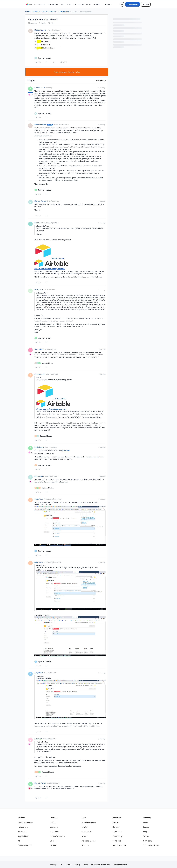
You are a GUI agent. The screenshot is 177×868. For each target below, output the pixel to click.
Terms (86, 865)
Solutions (54, 818)
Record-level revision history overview (50, 269)
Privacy (77, 865)
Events (89, 4)
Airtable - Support (58, 258)
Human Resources (57, 836)
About (146, 822)
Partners (116, 822)
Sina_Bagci (38, 739)
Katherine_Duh (40, 88)
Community (36, 11)
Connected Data (25, 845)
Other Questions (64, 11)
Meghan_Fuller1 (40, 783)
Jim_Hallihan (39, 349)
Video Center (87, 832)
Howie (37, 223)
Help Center (107, 4)
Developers (117, 832)
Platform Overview (25, 822)
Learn (84, 818)
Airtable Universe (119, 845)
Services (116, 827)
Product (53, 822)
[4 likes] (44, 363)
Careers (146, 827)
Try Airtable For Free (151, 845)
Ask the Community (49, 11)
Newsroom (147, 841)
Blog (145, 832)
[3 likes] (44, 488)
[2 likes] (43, 436)
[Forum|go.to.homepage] (35, 4)
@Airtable (66, 450)
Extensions (22, 832)
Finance (53, 845)
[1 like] (43, 58)
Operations (54, 832)
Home (27, 11)
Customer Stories (88, 841)
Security (53, 865)
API (61, 865)
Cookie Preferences (120, 865)
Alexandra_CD (39, 476)
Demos (84, 836)
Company (147, 818)
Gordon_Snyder (40, 374)
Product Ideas (79, 4)
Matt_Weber (39, 290)
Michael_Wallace (40, 201)
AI (19, 841)
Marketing (54, 827)
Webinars (85, 845)
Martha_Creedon (40, 30)
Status (146, 836)
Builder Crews (66, 4)
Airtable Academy (89, 822)
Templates (117, 841)
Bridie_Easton (39, 447)
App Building (23, 836)
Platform (22, 818)
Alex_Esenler (39, 673)
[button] (133, 4)
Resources (117, 818)
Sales (52, 841)
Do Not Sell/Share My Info (100, 865)
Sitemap (68, 865)
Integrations (23, 827)
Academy (97, 4)
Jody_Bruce (39, 499)
